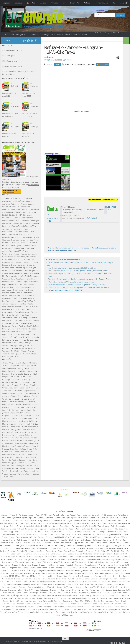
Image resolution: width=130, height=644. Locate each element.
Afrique (5, 363)
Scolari (94, 593)
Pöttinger (42, 587)
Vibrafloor (74, 609)
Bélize (23, 377)
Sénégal (20, 466)
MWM (12, 576)
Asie (36, 366)
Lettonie (36, 416)
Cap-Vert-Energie (99, 532)
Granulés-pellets (8, 282)
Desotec (53, 540)
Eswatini (27, 393)
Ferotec (124, 548)
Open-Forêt (114, 579)
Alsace (5, 366)
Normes (31, 309)
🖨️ (118, 57)
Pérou (30, 449)
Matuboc (97, 571)
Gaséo (123, 551)
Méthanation (22, 309)
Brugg (11, 532)
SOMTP (58, 598)
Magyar (63, 571)
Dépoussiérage (8, 262)
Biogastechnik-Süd (17, 529)
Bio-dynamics (77, 526)
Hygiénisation (18, 290)
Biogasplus (5, 529)
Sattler (25, 593)
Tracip (100, 604)
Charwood (52, 534)
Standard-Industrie (88, 598)
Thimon (54, 604)
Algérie (25, 363)
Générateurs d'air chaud (19, 284)
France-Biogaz (51, 551)
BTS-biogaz (39, 532)
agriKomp (32, 518)
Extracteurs (24, 271)
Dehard (31, 540)
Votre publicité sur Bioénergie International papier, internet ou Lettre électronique (57, 34)
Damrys (12, 540)
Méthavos (43, 576)
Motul (104, 573)
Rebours (15, 329)
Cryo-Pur (69, 537)
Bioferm (106, 526)
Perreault (71, 582)
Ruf (87, 590)
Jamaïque (6, 413)
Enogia (30, 546)
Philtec (114, 582)
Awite (33, 523)
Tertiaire (30, 348)
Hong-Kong (20, 407)
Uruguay (5, 474)
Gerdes (20, 554)
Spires (78, 598)
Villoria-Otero (94, 609)
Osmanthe (123, 579)
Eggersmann (79, 543)
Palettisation (25, 312)
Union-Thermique (59, 607)
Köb (4, 568)
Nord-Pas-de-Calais (27, 430)
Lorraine (22, 418)
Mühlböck (51, 576)
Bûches (28, 226)
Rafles (36, 326)
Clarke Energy (106, 534)
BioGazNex (54, 529)
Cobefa (5, 537)
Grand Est (31, 399)
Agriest (25, 518)
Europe (14, 396)
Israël (29, 410)
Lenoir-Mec (72, 568)
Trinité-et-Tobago (9, 471)
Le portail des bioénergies (14, 34)
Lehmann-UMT (61, 568)
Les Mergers (93, 568)
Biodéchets (8, 212)
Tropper (6, 607)
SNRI (9, 598)
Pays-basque (8, 443)
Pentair (64, 582)
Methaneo (69, 573)
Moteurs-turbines (22, 307)
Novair (44, 579)
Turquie (27, 471)
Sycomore (58, 601)
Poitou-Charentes (16, 446)
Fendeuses (8, 273)
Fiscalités (34, 273)
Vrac (16, 357)
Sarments (6, 337)
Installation (28, 293)
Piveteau (22, 584)
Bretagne (28, 374)
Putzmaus (23, 587)
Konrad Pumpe (90, 565)
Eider (87, 543)
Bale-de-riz (7, 207)
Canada (23, 380)
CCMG (25, 534)
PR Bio (76, 584)
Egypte (26, 391)
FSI (108, 551)
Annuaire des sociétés (12, 50)
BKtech (110, 529)
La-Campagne (12, 568)
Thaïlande (22, 468)
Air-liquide (104, 518)
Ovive (17, 582)
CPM (58, 537)
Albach (6, 521)
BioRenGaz (86, 529)
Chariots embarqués (21, 237)
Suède (13, 466)
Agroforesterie (8, 201)
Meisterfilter (124, 571)
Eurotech (22, 548)
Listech (124, 568)
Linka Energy (111, 568)
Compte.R (26, 537)
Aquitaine (21, 366)
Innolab (96, 559)
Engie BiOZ (22, 546)
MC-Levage (113, 571)
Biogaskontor (121, 526)
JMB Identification (47, 562)
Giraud (36, 554)
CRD (63, 537)
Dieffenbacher (86, 540)
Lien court (67, 60)
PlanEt (38, 584)
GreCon (59, 554)
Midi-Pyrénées (32, 424)
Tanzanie (28, 466)
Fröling (103, 551)
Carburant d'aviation (21, 232)
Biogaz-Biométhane (27, 212)
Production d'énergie (10, 326)
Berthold (27, 526)
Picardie (5, 446)
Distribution (32, 254)
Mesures (13, 304)
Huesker (19, 559)
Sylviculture (6, 346)
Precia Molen (85, 584)
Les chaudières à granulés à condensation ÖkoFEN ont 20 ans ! (73, 268)
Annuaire (54, 3)
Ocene (64, 579)
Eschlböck (76, 546)
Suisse (32, 463)
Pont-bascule (24, 321)
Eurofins (5, 548)
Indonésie (16, 410)
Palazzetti (24, 582)
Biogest (71, 529)
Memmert (26, 573)
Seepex (106, 593)
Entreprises (31, 265)
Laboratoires (28, 296)
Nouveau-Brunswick (27, 432)
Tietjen (73, 604)
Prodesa (99, 584)
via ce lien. (15, 188)
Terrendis (21, 604)
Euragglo (106, 546)
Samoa (5, 460)
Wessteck (97, 612)
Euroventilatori (32, 548)
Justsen (69, 562)
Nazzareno (73, 576)
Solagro (27, 598)
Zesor (59, 615)
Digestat (24, 254)
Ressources (7, 332)
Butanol (21, 226)
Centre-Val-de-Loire (26, 382)
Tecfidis (97, 601)
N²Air (58, 579)
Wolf (111, 612)
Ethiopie (6, 396)
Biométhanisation (28, 218)
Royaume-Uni (7, 455)
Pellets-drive (55, 582)
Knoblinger (43, 565)
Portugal (23, 449)
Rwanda (23, 455)
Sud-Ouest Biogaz (16, 601)
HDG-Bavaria (17, 557)
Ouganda (20, 441)
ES (70, 546)
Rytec (98, 590)
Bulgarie (5, 377)
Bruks (17, 532)
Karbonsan (110, 562)
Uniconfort (48, 607)
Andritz (53, 521)
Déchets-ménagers (22, 257)
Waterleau (45, 612)
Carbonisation (7, 232)
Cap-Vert (31, 380)
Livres (23, 298)
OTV (2, 582)
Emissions (6, 265)
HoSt (118, 557)
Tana (77, 601)
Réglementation (8, 334)
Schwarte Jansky (84, 593)
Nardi (66, 576)
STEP (14, 343)
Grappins (35, 282)
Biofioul (16, 212)
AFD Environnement (109, 515)
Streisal (6, 601)
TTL (12, 607)
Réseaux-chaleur (22, 334)
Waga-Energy (18, 612)
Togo (29, 468)
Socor (14, 598)
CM (114, 534)
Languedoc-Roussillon (10, 416)
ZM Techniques (68, 615)
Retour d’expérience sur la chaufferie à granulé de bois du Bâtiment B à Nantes (79, 287)
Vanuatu (13, 474)
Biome (78, 529)
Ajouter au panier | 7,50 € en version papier (11, 191)
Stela (110, 598)
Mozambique (33, 427)
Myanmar (6, 430)
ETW (100, 546)
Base (83, 523)
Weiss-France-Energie (59, 612)
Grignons (6, 284)
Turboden (18, 607)
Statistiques (7, 343)
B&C (44, 523)
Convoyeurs (28, 248)
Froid (27, 276)
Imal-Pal (70, 559)
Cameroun (16, 380)
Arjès (120, 521)
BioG (113, 526)
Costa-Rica (24, 388)
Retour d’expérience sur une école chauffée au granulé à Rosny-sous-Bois (77, 285)
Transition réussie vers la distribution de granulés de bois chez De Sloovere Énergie (80, 279)
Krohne (110, 565)
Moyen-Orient (22, 427)
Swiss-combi (48, 601)
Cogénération (20, 246)
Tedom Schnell (121, 601)
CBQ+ (4, 234)
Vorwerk (125, 609)
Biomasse (17, 218)
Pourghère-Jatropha (11, 323)
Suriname (6, 466)
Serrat (54, 596)
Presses (29, 323)
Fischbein (20, 551)
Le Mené (28, 416)
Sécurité (14, 348)
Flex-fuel (6, 276)
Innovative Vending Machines (111, 559)
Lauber (51, 568)
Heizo (47, 557)
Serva (59, 596)
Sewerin (77, 596)
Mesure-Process (48, 573)
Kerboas (15, 565)
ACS (50, 515)
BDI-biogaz (118, 523)
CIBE (87, 534)
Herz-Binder (64, 557)
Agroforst (49, 518)
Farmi (101, 548)
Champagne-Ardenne (10, 385)
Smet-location (123, 596)
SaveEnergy (33, 593)
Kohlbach (52, 565)
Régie (29, 332)
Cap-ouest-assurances (82, 532)
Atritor (18, 523)
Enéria (58, 546)
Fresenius (90, 551)
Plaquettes (33, 318)
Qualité (29, 326)
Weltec (83, 612)
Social (36, 337)
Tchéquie (13, 468)
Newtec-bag (19, 579)
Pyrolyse (22, 326)
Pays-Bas (36, 441)
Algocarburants (26, 201)
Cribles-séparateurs (10, 251)
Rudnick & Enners (78, 590)
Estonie (19, 393)
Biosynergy (95, 529)
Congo (5, 388)
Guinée (5, 405)
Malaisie (16, 421)
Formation (14, 276)
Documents (74, 3)
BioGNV (19, 215)
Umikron (39, 607)
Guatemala (31, 402)
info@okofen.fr (92, 218)
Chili (21, 385)
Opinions (6, 312)
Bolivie (24, 371)
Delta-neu (39, 540)
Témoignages (16, 354)
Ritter (26, 590)
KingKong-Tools (25, 565)
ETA (91, 546)
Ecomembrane (58, 543)
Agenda (43, 3)
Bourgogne (32, 371)
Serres (19, 337)
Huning (26, 559)
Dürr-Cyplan (36, 543)
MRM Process (124, 573)
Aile (98, 518)
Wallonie (28, 474)
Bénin (29, 377)
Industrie (6, 293)
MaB (28, 571)
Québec (5, 452)
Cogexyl (11, 537)
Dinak (112, 540)
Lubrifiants (6, 301)
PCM (47, 582)
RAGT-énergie (69, 587)
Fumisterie (34, 276)
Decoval (24, 540)
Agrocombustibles (24, 198)
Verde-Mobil (46, 609)
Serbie (29, 460)
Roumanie (29, 452)
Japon (13, 413)
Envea (36, 546)
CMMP (119, 534)
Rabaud (59, 587)
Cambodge (6, 380)
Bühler (60, 532)
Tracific (94, 604)
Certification (20, 234)
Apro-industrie (84, 521)
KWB (127, 565)
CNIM (125, 534)
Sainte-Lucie (32, 457)
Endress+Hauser (115, 543)
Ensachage (22, 265)
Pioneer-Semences (11, 584)
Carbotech (110, 532)
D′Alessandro (47, 543)
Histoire (5, 287)
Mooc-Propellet (8, 307)
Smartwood (112, 596)
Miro (81, 573)
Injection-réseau (16, 293)
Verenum (56, 609)
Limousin (7, 418)
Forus (42, 551)
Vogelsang (111, 609)
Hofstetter (89, 557)
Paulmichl (40, 582)
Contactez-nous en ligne (72, 215)
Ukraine (34, 471)
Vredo (3, 612)
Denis (46, 540)
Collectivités (31, 246)
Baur (110, 523)
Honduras (11, 407)
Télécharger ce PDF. (53, 154)
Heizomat (54, 557)
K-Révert (77, 562)
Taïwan (6, 468)
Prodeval (107, 584)
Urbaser (82, 607)
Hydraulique (23, 287)
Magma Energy (37, 571)
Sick (83, 596)
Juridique (19, 296)
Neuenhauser (123, 576)
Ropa (37, 590)
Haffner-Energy (99, 554)
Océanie (5, 441)
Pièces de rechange (21, 318)
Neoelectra (99, 576)
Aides (17, 201)
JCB (16, 562)
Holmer (97, 557)
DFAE (71, 540)
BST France (25, 532)
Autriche (13, 368)
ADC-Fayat (65, 515)
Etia (95, 546)
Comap (18, 537)
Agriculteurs (12, 198)
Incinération (29, 290)
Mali (28, 421)
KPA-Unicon (102, 565)
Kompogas (60, 565)
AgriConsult (16, 518)
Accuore (31, 515)
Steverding (118, 598)
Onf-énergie (103, 579)
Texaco (28, 604)
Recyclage (32, 329)
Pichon (120, 582)
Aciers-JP (39, 515)
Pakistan (28, 441)
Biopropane (7, 221)
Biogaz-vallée (43, 529)
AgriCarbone (6, 518)
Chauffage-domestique (20, 240)
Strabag (126, 598)
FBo (49, 60)
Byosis (47, 532)
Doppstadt (4, 543)
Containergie (50, 537)
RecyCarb (111, 587)
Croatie (32, 388)
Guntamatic (87, 554)
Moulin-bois (113, 573)
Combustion (7, 248)
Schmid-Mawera (71, 593)
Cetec (30, 534)
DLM (124, 540)
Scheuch (52, 593)
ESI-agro (85, 546)
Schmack (60, 593)
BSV (32, 532)
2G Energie (5, 515)
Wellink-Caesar (74, 612)
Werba (90, 612)
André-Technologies (65, 521)
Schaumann (43, 593)
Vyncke (9, 612)
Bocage (35, 221)
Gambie (18, 399)
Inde (9, 410)
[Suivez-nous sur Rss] (32, 41)
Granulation (31, 279)
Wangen (28, 612)
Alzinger (41, 521)
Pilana (127, 582)
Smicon (3, 598)
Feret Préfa (116, 548)
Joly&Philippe (60, 562)
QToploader (51, 587)
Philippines (33, 443)
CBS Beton (17, 534)
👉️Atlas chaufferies (103, 65)
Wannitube (36, 612)
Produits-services (101, 3)
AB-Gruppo (23, 515)
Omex (87, 579)
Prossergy (5, 587)
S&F (103, 590)
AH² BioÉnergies (89, 518)
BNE (116, 529)
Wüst (117, 612)
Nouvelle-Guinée (8, 438)
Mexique (22, 424)
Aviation (24, 204)
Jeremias (36, 562)
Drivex (12, 543)
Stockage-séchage (25, 343)
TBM (82, 601)
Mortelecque (96, 573)
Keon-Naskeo (5, 565)
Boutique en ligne (11, 61)
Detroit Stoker (63, 540)
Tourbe (24, 351)
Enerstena (13, 546)
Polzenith (63, 584)
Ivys (12, 562)
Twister (26, 607)
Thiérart (62, 604)
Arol (124, 521)
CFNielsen (44, 534)
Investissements (8, 296)
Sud (27, 463)
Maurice (5, 424)
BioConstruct (88, 526)
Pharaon (107, 582)
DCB (18, 540)
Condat (34, 537)
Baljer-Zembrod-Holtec (71, 523)
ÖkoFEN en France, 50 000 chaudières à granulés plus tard (71, 282)
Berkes (20, 526)
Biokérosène (7, 218)
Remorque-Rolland (15, 590)
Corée (16, 388)
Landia (45, 568)
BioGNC (5, 215)
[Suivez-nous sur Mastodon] (36, 41)
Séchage (22, 346)
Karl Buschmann (121, 562)
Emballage (34, 262)
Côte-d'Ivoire (8, 391)
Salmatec (122, 590)
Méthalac (26, 576)
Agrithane (41, 518)
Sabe (115, 590)
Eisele (92, 543)
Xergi (122, 612)
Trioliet (125, 604)
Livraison (16, 298)
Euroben (126, 546)
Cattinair (5, 534)
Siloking (89, 596)
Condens (41, 537)
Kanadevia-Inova (98, 562)
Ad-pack (56, 515)
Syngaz (15, 346)
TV (114, 3)
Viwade (103, 609)
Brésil (35, 374)
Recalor (103, 587)
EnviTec (52, 546)
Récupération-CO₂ (19, 332)
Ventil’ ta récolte (15, 609)
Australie (6, 368)
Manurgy (80, 571)
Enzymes (18, 268)
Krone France (119, 565)
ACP (46, 515)
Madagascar (7, 421)
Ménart (18, 576)
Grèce (4, 402)
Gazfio (13, 554)
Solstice (39, 598)
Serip (40, 596)
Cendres (11, 234)
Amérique (12, 366)
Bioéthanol (27, 221)
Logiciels (29, 298)
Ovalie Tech (9, 582)
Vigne (11, 357)
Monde (12, 427)
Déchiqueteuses (13, 259)
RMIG (31, 590)
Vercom (25, 609)
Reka (126, 587)
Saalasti (109, 590)
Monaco (5, 427)
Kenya (28, 413)
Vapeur (25, 354)
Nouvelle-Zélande (23, 438)
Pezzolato (99, 582)
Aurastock (26, 523)
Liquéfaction (7, 298)
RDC (11, 452)
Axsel (38, 523)
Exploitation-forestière (11, 271)
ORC (12, 312)
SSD (37, 340)
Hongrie (29, 407)
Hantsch (109, 554)
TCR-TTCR (22, 348)
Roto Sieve (53, 590)
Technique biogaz (107, 601)
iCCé (64, 559)
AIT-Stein (123, 518)
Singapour (12, 463)
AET (99, 515)
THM (68, 604)
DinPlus (118, 540)
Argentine (29, 366)
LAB (20, 568)
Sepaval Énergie (14, 596)
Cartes (32, 232)
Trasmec (118, 604)
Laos (22, 416)
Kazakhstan (20, 413)
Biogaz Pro (63, 529)
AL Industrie (14, 521)
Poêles (22, 323)
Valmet (102, 607)
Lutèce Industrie (14, 571)
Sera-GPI (33, 596)
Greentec (78, 554)
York (127, 612)
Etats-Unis (35, 393)
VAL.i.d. (89, 607)
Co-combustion (8, 246)
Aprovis (93, 521)
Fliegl (27, 551)
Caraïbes (5, 382)
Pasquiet (32, 582)
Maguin (56, 571)
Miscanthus (22, 304)
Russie (16, 455)
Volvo (118, 609)
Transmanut (109, 604)
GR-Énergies (44, 554)
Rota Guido (44, 590)
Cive (29, 243)
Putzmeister (32, 587)
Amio (47, 521)
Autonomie (15, 204)
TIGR (79, 604)
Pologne (27, 446)
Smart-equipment (99, 596)
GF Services (28, 554)
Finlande (21, 396)
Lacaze (38, 568)
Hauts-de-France (29, 405)
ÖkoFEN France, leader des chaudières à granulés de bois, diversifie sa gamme (78, 271)
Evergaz (47, 548)
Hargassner (118, 554)
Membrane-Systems (13, 573)
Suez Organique (30, 601)
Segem (113, 593)
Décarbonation (8, 257)
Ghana (24, 399)
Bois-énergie (18, 223)
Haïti (4, 407)
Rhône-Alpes (19, 452)
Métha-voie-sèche (9, 309)
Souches (23, 340)
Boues (26, 223)
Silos (24, 337)
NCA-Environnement (86, 576)
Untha (70, 607)
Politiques (6, 321)
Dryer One (26, 543)
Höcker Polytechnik (54, 559)
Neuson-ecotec (7, 579)
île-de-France (8, 477)
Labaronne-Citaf (29, 568)
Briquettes (34, 223)
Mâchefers (34, 307)
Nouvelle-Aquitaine (9, 435)
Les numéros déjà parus (13, 66)
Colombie (33, 385)
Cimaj (92, 534)
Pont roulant (34, 321)
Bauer (105, 523)
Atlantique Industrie (7, 523)
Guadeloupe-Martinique (17, 402)
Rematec (4, 590)
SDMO (100, 593)
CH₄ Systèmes (79, 534)
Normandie (6, 432)
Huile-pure (13, 287)
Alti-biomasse (31, 521)
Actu (34, 3)
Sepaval (4, 596)
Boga (121, 529)
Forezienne (35, 551)
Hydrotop (34, 559)
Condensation (18, 248)
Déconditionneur (27, 259)
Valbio (95, 607)
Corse (11, 388)
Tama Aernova (68, 601)
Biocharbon (6, 209)
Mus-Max (4, 576)
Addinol (73, 515)
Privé (93, 584)
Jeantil (21, 562)
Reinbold (119, 587)
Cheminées (15, 243)
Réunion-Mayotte (19, 457)
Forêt (21, 276)
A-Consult (14, 515)
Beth (33, 526)
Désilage (18, 262)
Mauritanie (14, 424)
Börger (53, 532)
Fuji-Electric (115, 551)
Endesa (105, 543)
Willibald (105, 612)
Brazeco (4, 532)
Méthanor (34, 576)
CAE (65, 532)
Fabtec (79, 548)
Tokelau (35, 468)
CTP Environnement (101, 537)
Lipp (118, 568)
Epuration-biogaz (30, 268)
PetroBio (91, 582)
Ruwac (92, 590)
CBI (11, 534)
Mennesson (36, 573)
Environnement (8, 268)
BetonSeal (40, 526)
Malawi (23, 421)
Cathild (125, 532)
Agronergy (66, 518)
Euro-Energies (116, 546)
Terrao (13, 604)
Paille (17, 312)
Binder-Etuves (65, 526)
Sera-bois (25, 596)
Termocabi (5, 604)
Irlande (23, 410)
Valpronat (118, 607)
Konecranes (79, 565)
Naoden (59, 576)
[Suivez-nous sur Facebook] (28, 41)
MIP (76, 573)
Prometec (115, 584)
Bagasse (31, 204)
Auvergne (21, 368)
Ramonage (6, 329)
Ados (85, 515)
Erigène (65, 546)
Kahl (89, 562)
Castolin (118, 532)
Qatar (35, 449)
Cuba (38, 388)
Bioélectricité (17, 221)
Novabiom (37, 579)
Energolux (126, 543)
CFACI (36, 534)
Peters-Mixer (81, 582)
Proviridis (14, 587)
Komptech (70, 565)
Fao (96, 548)
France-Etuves (63, 551)
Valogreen (110, 607)
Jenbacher (28, 562)
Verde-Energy (35, 609)
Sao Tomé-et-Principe (17, 460)
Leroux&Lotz (82, 568)
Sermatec (46, 596)
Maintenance (16, 301)
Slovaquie (21, 463)
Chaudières (33, 237)
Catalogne (14, 382)
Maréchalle (88, 571)
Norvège (15, 432)
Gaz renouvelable (9, 279)
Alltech (22, 521)
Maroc (33, 421)
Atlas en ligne (9, 56)
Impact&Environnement (83, 559)
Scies (13, 337)
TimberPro (86, 604)
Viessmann (83, 609)
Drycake (18, 543)
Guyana (12, 405)
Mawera (105, 571)
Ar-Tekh (100, 521)
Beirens (126, 523)
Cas (64, 3)
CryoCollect (78, 537)
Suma (40, 601)
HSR (13, 559)
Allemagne (33, 363)
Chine (26, 385)
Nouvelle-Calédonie (25, 435)
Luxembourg (31, 418)
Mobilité (30, 304)
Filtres (15, 273)
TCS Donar (89, 601)
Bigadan (48, 526)
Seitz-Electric (122, 593)
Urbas (76, 607)
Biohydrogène (28, 215)
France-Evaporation (77, 551)
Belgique (17, 371)
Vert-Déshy (65, 609)
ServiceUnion (68, 596)
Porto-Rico (14, 449)
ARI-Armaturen (111, 521)
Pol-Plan (45, 584)
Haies (31, 284)
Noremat (28, 579)
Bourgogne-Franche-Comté (13, 374)
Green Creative (68, 554)
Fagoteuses (34, 271)
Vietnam (21, 474)
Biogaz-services (31, 529)
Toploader (6, 351)
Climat (35, 243)
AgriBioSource (123, 515)
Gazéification (21, 279)
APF (75, 521)
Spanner (71, 598)
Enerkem (4, 546)
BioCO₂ (28, 209)
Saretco (18, 593)
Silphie (30, 337)
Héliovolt (42, 559)
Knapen (35, 565)
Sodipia (20, 598)
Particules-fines (18, 315)
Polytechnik (54, 584)
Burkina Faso (14, 377)
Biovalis (104, 529)
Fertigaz (3, 551)
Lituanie (14, 418)
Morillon (87, 573)
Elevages (26, 262)
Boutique (18, 3)
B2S (48, 523)
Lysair (23, 571)
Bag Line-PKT (56, 523)
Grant (53, 554)
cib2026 (24, 243)
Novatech (51, 579)
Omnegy (94, 579)
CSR (20, 251)
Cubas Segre (115, 537)
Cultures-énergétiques (11, 254)
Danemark (18, 391)
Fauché (107, 548)
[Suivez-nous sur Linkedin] (25, 41)
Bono (126, 529)
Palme (33, 312)
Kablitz (84, 562)
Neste (115, 576)
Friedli (97, 551)
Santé (31, 334)
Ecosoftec (69, 543)
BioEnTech (98, 526)
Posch (70, 584)
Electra (98, 543)
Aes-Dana (92, 515)
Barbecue (16, 207)
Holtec (104, 557)
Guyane (19, 405)
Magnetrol (48, 571)
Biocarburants (26, 207)
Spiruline (30, 340)
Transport (32, 351)
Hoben (72, 557)
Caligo (70, 532)
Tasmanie (36, 466)
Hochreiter (80, 557)
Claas (98, 534)
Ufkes (32, 607)
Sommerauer (49, 598)
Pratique (87, 3)
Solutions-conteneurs (10, 340)
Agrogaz (58, 518)
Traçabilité (6, 354)
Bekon (6, 526)
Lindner (102, 568)
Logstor (3, 571)
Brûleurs (14, 226)
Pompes (14, 321)
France (28, 396)
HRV (8, 559)
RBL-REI (96, 587)
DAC (122, 537)
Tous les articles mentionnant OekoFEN (66, 290)
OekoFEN (58, 65)
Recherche (23, 329)
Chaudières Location (65, 534)
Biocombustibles (18, 209)
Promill (123, 584)
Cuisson (26, 251)
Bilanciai (55, 526)
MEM (2, 573)
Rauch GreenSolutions (84, 587)
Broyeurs (6, 226)
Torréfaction (16, 351)
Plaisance (31, 584)
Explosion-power (69, 548)
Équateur (36, 474)
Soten (64, 598)
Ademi (79, 515)
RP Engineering (64, 590)
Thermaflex (46, 604)
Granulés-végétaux (23, 282)
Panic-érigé (7, 315)
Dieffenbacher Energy (101, 540)
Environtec (44, 546)
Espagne (12, 393)
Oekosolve (80, 579)
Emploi (14, 265)
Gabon (11, 399)
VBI (125, 607)
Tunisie (20, 471)
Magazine (7, 3)
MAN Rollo (71, 571)
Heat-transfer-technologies (33, 557)
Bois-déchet (7, 223)
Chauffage (6, 240)
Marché (25, 301)
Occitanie (34, 438)
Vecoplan (4, 609)
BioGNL (12, 215)
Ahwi (80, 518)
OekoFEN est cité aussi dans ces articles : (65, 260)
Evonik (54, 548)
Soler (33, 598)
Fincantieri (12, 551)
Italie (35, 410)
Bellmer (13, 526)
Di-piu (77, 540)
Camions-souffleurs (21, 229)
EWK (60, 548)
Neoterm (108, 576)
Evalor (41, 548)
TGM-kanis (36, 604)
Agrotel (74, 518)
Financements (24, 273)
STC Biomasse (102, 598)
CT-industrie (88, 537)
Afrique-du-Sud (15, 363)
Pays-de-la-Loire (21, 443)
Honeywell (111, 557)
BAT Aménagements (94, 523)
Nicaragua (14, 430)
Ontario (12, 441)
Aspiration (6, 204)
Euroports (13, 548)
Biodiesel (35, 209)
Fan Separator (88, 548)
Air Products (114, 518)
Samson (11, 593)
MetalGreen (60, 573)
